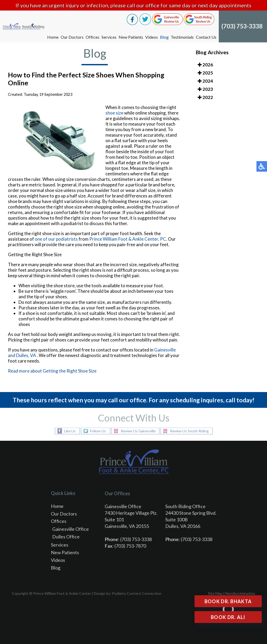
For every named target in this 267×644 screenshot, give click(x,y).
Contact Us (206, 37)
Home (53, 37)
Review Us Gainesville (138, 431)
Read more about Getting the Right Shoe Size (52, 371)
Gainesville (165, 350)
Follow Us (97, 431)
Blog (164, 37)
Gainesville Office (71, 529)
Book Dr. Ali (228, 617)
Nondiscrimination (240, 593)
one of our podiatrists (56, 239)
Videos (152, 37)
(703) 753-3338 (242, 26)
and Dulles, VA (22, 355)
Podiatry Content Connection (137, 593)
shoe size (114, 113)
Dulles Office (66, 537)
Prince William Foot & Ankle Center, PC (128, 239)
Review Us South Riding (190, 431)
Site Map (215, 593)
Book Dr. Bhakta (228, 601)
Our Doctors (72, 37)
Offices (93, 37)
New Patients (131, 37)
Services (109, 37)
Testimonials (182, 37)
